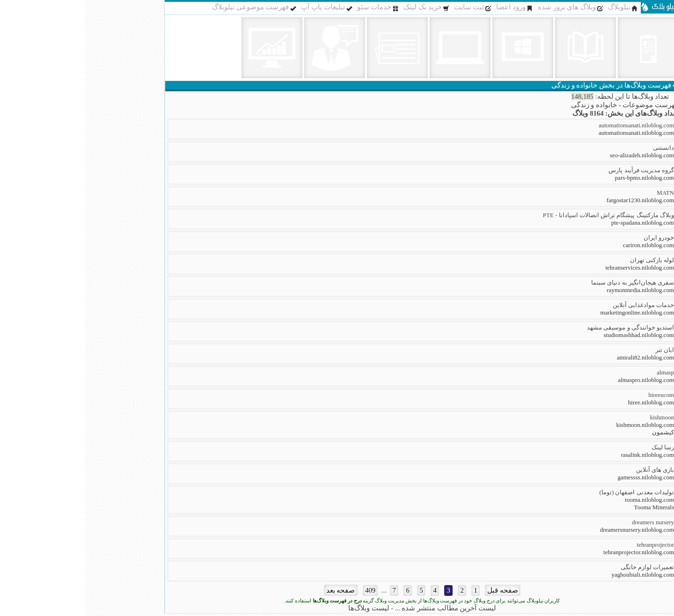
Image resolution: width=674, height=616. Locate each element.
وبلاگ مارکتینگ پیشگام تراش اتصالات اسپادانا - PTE (523, 215)
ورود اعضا (429, 7)
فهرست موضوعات (565, 105)
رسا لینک (578, 447)
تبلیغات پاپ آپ (241, 7)
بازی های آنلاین (570, 470)
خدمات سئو (293, 7)
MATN (580, 193)
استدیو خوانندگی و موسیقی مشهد (545, 327)
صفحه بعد (256, 590)
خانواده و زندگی (509, 105)
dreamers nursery (568, 522)
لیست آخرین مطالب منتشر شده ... (360, 608)
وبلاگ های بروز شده (485, 7)
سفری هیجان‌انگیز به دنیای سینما (547, 282)
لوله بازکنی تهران (567, 260)
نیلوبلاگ (538, 7)
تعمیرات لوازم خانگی (562, 567)
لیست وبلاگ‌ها (284, 608)
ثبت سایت (388, 7)
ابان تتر (579, 350)
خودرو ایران (574, 238)
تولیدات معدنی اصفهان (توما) (552, 492)
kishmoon (577, 417)
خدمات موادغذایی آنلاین (558, 305)
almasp (580, 372)
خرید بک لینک (341, 7)
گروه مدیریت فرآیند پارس (556, 170)
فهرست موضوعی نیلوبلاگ (169, 7)
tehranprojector (570, 545)
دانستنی (578, 148)
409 (285, 590)
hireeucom (576, 395)
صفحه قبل (418, 590)
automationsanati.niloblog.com (551, 125)
